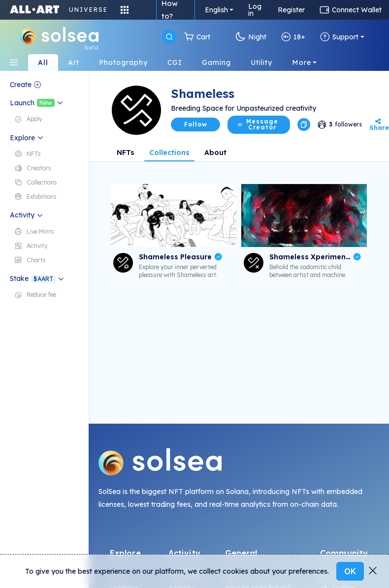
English (216, 10)
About (215, 153)
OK (350, 571)
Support (339, 37)
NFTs (126, 153)
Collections (169, 153)
